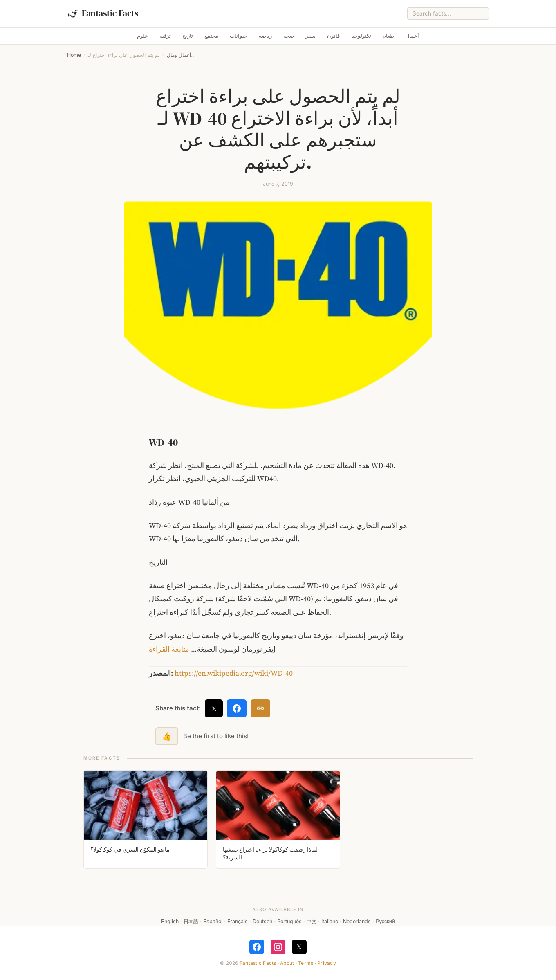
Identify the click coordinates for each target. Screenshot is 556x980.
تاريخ (188, 36)
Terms (306, 963)
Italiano (330, 921)
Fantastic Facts (258, 963)
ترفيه (165, 36)
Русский (385, 921)
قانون (333, 36)
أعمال (412, 36)
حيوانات (239, 36)
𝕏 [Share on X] (214, 709)
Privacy (327, 963)
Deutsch (262, 921)
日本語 (191, 921)
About (287, 963)
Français (238, 921)
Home (74, 55)
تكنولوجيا (361, 36)
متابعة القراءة (169, 649)
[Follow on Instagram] (278, 947)
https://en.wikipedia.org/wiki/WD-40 (234, 673)
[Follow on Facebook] (257, 947)
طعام (388, 36)
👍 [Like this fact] (167, 736)
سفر (311, 36)
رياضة (265, 36)
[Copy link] (260, 708)
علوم (142, 36)
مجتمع (211, 36)
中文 (312, 921)
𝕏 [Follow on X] (299, 946)
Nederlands (357, 921)
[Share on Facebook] (237, 708)
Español (213, 921)
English (170, 921)
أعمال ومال (179, 55)
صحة (289, 36)
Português (289, 921)
